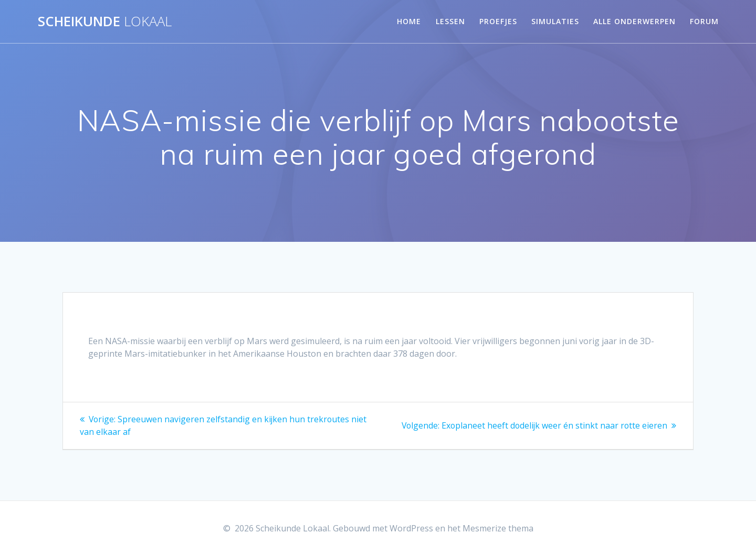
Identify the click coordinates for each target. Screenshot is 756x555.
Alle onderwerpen (634, 21)
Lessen (450, 21)
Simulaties (555, 21)
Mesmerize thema (498, 528)
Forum (704, 21)
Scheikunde (105, 22)
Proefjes (498, 21)
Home (409, 21)
